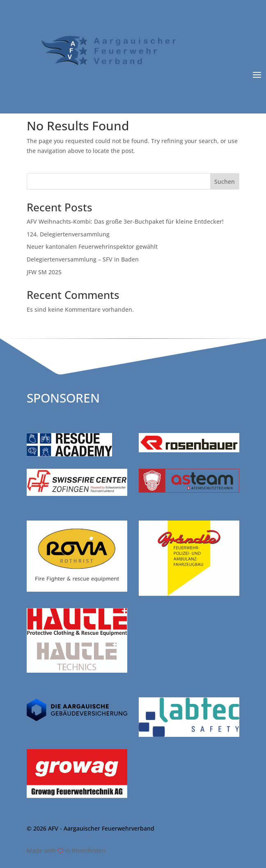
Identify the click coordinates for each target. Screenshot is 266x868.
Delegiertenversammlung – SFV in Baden (83, 259)
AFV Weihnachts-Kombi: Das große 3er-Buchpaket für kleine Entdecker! (125, 221)
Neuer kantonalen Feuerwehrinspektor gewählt (92, 247)
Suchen (225, 182)
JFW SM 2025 (44, 272)
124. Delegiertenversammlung (68, 234)
